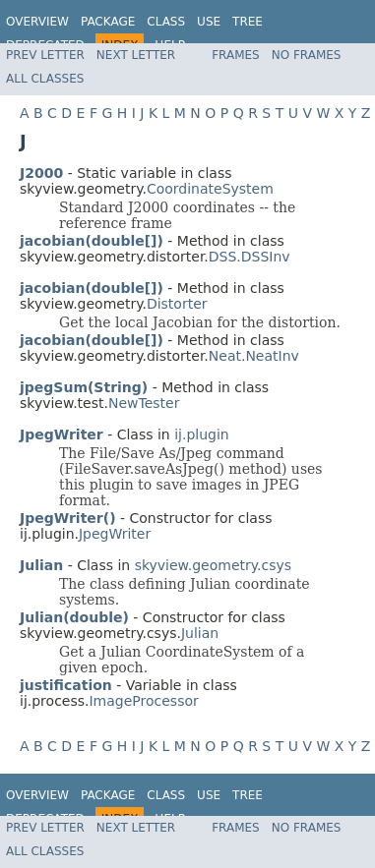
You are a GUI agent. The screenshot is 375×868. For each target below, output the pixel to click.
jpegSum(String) (84, 387)
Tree (248, 22)
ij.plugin (202, 434)
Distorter (177, 304)
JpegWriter (115, 534)
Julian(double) (74, 617)
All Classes (45, 79)
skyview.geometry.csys (213, 565)
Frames (236, 55)
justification (66, 685)
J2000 (41, 173)
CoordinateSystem (210, 189)
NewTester (144, 403)
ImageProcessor (143, 701)
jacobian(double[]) (92, 241)
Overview (37, 22)
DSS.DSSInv (250, 257)
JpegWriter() (68, 518)
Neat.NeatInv (254, 356)
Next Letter (136, 55)
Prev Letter (45, 55)
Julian (200, 633)
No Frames (307, 55)
